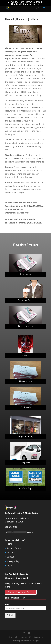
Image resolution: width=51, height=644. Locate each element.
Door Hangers (26, 326)
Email (8, 605)
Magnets (26, 462)
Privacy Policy (13, 561)
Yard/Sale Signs (25, 488)
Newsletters (25, 381)
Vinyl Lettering (25, 436)
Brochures (26, 274)
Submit (10, 615)
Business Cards (25, 300)
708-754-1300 (11, 527)
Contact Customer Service (21, 592)
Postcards (26, 407)
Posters (25, 355)
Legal (9, 566)
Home (9, 544)
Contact (10, 557)
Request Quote (14, 548)
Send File (11, 552)
